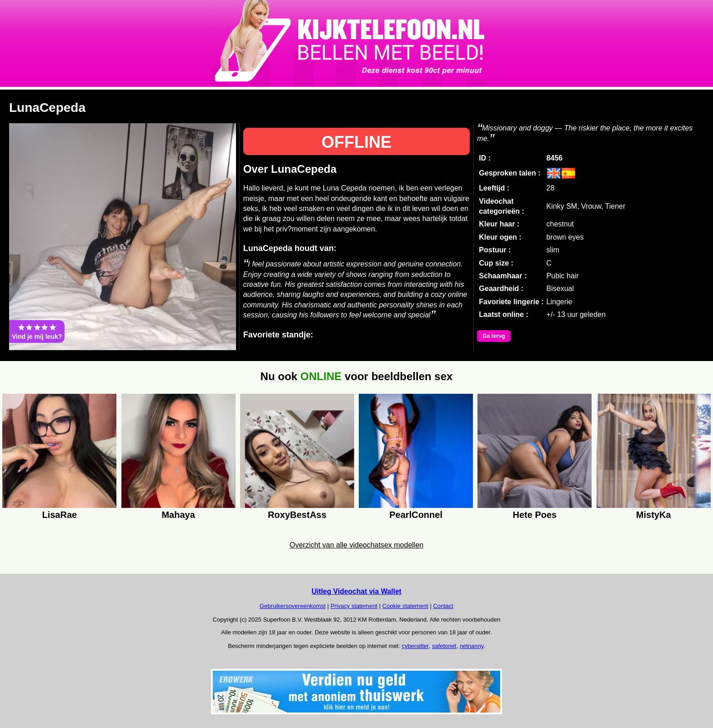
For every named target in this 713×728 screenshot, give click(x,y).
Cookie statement (405, 606)
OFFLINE (356, 142)
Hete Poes (535, 515)
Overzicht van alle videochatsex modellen (356, 545)
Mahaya (178, 515)
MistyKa (654, 515)
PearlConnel (416, 515)
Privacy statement (354, 606)
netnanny (472, 646)
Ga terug (494, 336)
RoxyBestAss (297, 515)
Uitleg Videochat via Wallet (356, 591)
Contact (443, 606)
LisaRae (59, 515)
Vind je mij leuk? (37, 331)
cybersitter (415, 646)
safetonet (444, 646)
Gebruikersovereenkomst (293, 606)
